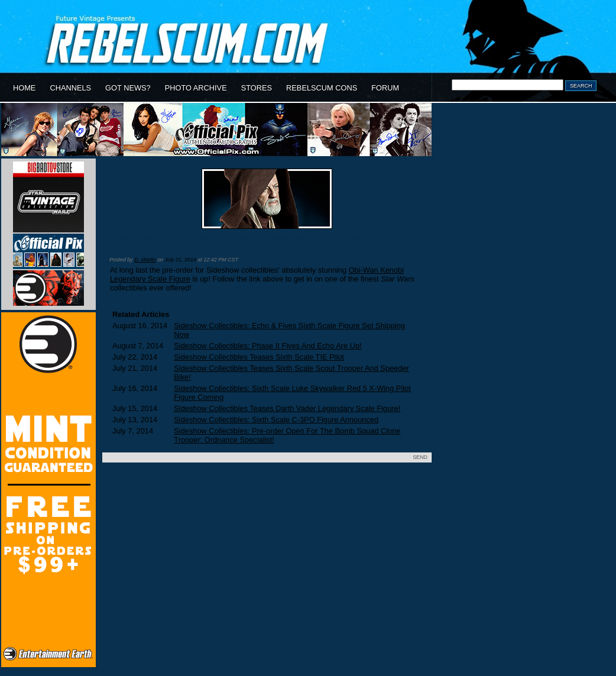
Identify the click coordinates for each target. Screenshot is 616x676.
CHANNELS (70, 88)
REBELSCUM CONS (322, 88)
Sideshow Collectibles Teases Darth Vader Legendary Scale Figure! (287, 408)
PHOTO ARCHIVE (196, 88)
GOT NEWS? (128, 88)
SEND (420, 457)
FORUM (385, 88)
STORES (257, 88)
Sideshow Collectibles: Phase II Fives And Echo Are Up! (268, 346)
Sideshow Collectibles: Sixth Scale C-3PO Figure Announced (276, 420)
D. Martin (145, 260)
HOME (24, 88)
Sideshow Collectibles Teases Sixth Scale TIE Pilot (259, 357)
